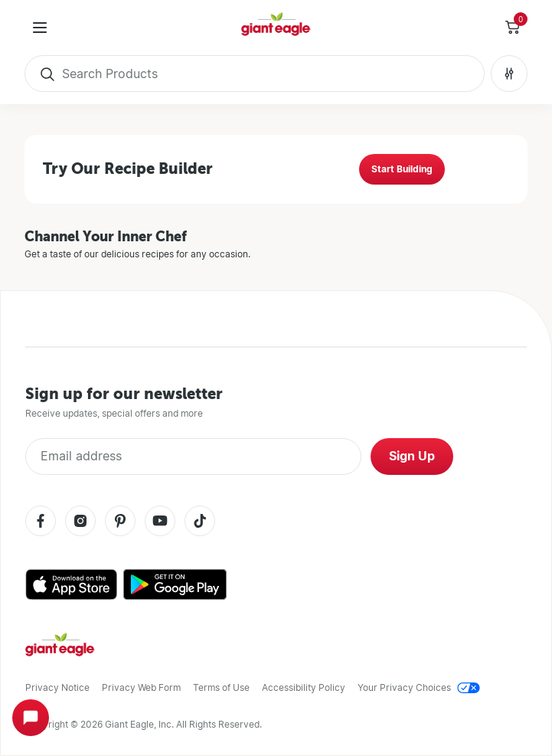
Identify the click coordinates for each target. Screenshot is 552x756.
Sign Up (412, 456)
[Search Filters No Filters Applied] (509, 74)
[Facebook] (41, 522)
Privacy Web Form (141, 687)
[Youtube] (160, 522)
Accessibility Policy (304, 687)
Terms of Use (221, 687)
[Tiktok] (200, 522)
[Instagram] (80, 522)
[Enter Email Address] (193, 457)
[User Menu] (40, 28)
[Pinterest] (120, 522)
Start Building (402, 169)
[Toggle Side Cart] (512, 28)
